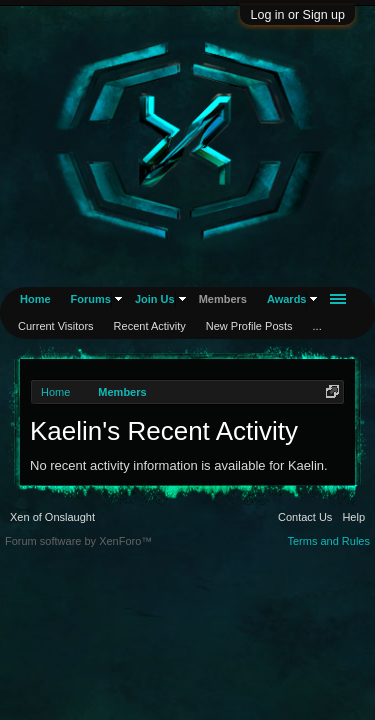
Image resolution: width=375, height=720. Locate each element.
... (317, 326)
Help (353, 517)
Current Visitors (56, 326)
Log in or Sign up (297, 15)
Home (35, 299)
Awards (287, 299)
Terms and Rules (328, 541)
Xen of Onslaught (52, 517)
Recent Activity (150, 326)
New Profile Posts (249, 326)
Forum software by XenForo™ (78, 541)
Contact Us (305, 517)
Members (223, 299)
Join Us (155, 299)
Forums (91, 299)
